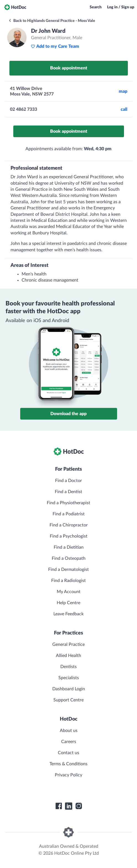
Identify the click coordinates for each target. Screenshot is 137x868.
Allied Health (68, 656)
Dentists (68, 667)
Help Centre (68, 603)
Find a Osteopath (69, 558)
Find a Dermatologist (68, 570)
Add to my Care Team (55, 46)
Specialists (69, 678)
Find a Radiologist (68, 581)
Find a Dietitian (69, 547)
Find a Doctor (68, 481)
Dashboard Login (69, 689)
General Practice (68, 644)
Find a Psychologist (69, 536)
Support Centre (68, 700)
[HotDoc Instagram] (79, 806)
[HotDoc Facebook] (59, 806)
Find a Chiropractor (69, 525)
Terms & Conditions (68, 764)
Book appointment (69, 68)
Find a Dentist (68, 492)
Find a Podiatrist (69, 514)
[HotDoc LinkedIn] (69, 806)
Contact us (68, 753)
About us (69, 731)
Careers (69, 742)
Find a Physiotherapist (68, 503)
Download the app (68, 414)
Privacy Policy (68, 775)
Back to (52, 21)
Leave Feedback (68, 614)
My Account (69, 592)
